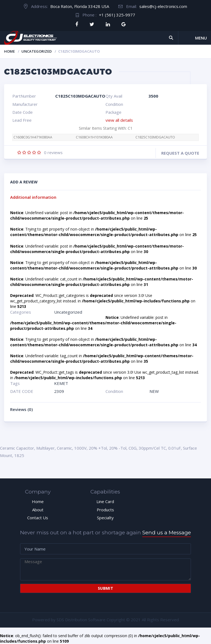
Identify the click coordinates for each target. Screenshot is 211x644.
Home (9, 51)
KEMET (61, 383)
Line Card (105, 501)
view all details (119, 120)
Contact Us (38, 518)
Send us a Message (167, 533)
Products (105, 510)
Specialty (105, 518)
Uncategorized (37, 51)
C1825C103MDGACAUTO (155, 137)
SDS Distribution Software (81, 620)
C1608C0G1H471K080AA (33, 137)
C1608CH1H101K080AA (94, 137)
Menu (201, 38)
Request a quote (180, 153)
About (38, 510)
